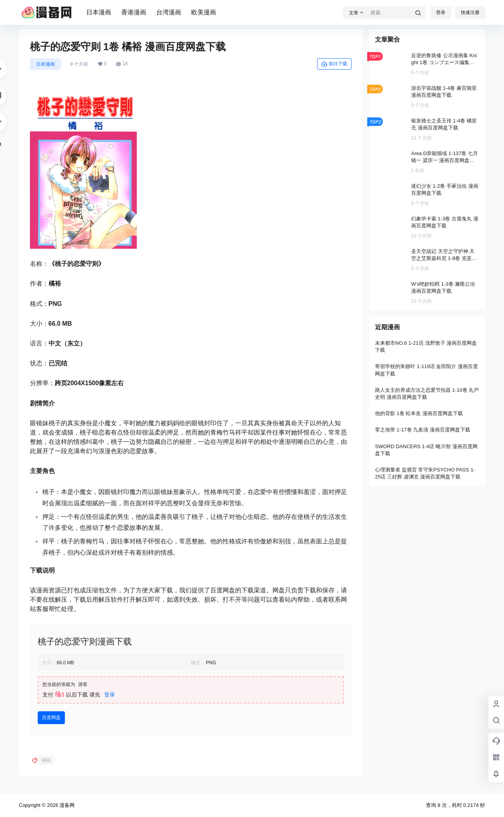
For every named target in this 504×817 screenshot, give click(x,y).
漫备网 (67, 805)
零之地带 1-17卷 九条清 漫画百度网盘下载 (423, 430)
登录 (441, 12)
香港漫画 (134, 12)
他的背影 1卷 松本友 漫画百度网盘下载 (419, 413)
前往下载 (334, 64)
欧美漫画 (204, 12)
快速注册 (470, 12)
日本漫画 (99, 12)
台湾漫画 (169, 12)
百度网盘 (51, 717)
